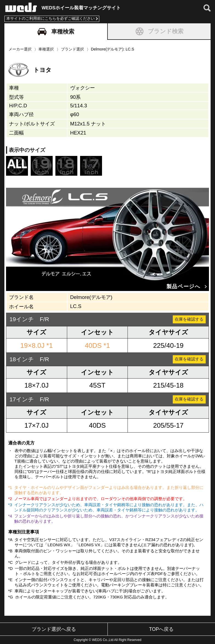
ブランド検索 (159, 30)
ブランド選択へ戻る (54, 629)
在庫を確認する (186, 318)
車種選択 (46, 48)
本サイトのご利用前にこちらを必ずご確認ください (50, 17)
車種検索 (56, 30)
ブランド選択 (72, 48)
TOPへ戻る (162, 629)
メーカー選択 (20, 48)
